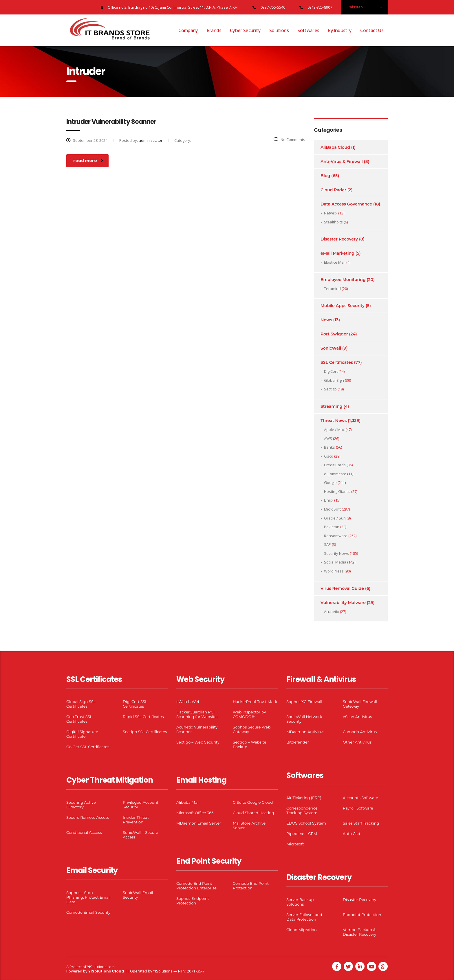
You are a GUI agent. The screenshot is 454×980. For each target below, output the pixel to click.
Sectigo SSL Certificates (145, 732)
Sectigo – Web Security (198, 742)
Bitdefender (298, 742)
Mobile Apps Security (343, 306)
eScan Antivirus (357, 717)
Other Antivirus (357, 742)
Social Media (335, 562)
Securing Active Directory (81, 805)
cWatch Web (188, 702)
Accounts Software (360, 798)
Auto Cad (352, 834)
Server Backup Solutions (300, 902)
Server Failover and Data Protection (304, 917)
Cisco (329, 456)
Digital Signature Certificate (82, 734)
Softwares (308, 30)
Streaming (332, 406)
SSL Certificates (337, 362)
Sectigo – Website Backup (249, 744)
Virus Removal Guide (342, 588)
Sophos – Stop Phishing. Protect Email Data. (88, 897)
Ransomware (336, 536)
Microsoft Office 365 (195, 813)
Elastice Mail (335, 262)
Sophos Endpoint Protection (193, 901)
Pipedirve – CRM (302, 834)
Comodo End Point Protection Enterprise (196, 886)
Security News (336, 553)
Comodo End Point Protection (251, 886)
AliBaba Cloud (335, 147)
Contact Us (372, 30)
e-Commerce (335, 474)
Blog (325, 176)
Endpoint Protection (362, 915)
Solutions (279, 30)
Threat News (334, 421)
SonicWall (331, 348)
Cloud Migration (302, 930)
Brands (214, 30)
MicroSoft (332, 509)
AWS (328, 438)
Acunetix (332, 612)
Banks (329, 447)
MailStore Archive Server (249, 825)
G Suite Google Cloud (253, 802)
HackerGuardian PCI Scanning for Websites (197, 714)
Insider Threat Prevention (136, 820)
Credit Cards (335, 465)
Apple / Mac (334, 430)
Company (188, 30)
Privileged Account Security (141, 805)
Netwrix (331, 213)
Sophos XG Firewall (304, 702)
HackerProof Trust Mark (255, 702)
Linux (329, 500)
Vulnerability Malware (343, 603)
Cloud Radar (333, 190)
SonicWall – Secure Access (140, 835)
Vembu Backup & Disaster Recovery (359, 932)
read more (88, 161)
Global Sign (334, 380)
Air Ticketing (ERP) (304, 798)
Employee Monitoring (343, 280)
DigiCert (331, 371)
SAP (327, 544)
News (326, 320)
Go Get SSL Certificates (88, 747)
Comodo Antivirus (360, 732)
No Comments (289, 140)
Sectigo (330, 389)
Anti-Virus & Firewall (342, 162)
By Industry (340, 30)
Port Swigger (334, 334)
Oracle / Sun (335, 518)
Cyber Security (245, 30)
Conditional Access (84, 832)
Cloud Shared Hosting (253, 813)
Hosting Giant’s (337, 491)
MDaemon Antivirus (305, 732)
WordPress (334, 571)
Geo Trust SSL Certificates (79, 719)
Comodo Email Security (88, 912)
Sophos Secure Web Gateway (252, 729)
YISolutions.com (101, 967)
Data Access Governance (346, 204)
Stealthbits (333, 222)
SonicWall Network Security (304, 719)
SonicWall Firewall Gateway (360, 704)
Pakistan (332, 527)
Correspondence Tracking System (302, 810)
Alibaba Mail (188, 802)
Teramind (332, 289)
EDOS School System (306, 823)
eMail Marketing (337, 253)
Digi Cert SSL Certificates (135, 704)
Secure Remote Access (88, 817)
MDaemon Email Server (199, 823)
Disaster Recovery (339, 239)
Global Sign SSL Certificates (81, 704)
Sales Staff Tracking (361, 823)
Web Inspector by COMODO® (249, 714)
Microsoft (295, 844)
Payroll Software (358, 808)
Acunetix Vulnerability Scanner (197, 729)
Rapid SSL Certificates (143, 717)
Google (330, 482)
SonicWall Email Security (138, 895)
